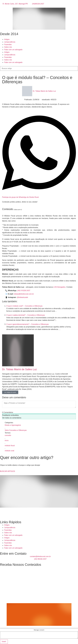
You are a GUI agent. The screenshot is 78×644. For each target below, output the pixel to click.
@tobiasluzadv (23, 297)
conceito (8, 435)
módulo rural (9, 451)
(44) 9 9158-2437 (24, 291)
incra (7, 440)
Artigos (7, 39)
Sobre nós (8, 47)
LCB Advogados (59, 287)
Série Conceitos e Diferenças (16, 430)
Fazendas (8, 44)
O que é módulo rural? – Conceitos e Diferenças (24, 306)
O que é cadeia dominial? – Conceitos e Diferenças (26, 315)
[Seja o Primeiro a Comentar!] (39, 404)
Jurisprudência (10, 42)
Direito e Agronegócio (13, 425)
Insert (4, 642)
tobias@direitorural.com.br (24, 294)
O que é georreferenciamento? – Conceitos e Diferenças (27, 324)
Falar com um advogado (13, 50)
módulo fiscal (10, 446)
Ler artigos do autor (10, 392)
